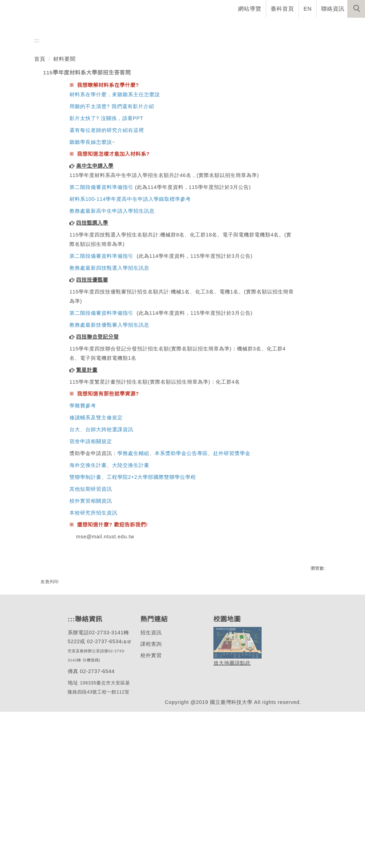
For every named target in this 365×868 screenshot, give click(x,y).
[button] (356, 9)
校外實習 (151, 811)
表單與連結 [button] (313, 25)
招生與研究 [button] (203, 25)
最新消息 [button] (349, 25)
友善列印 (50, 720)
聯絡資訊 (333, 9)
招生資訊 (151, 788)
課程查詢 (151, 800)
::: (37, 176)
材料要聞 (64, 195)
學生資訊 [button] (239, 25)
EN (308, 9)
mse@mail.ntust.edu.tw (106, 675)
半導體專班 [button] (274, 25)
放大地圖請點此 (231, 818)
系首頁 (104, 25)
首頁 (40, 195)
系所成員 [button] (167, 25)
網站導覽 (250, 9)
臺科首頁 (283, 9)
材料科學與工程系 (57, 125)
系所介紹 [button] (134, 25)
